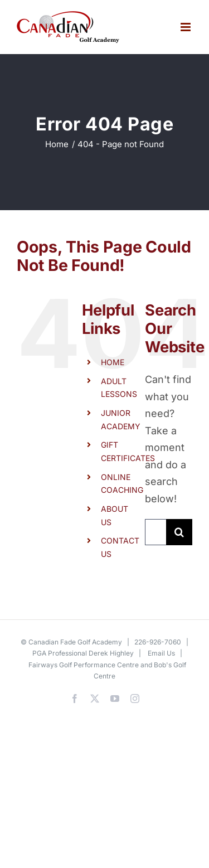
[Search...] (155, 532)
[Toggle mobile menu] (186, 27)
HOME (113, 362)
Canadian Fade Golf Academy (75, 642)
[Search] (179, 532)
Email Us (161, 653)
